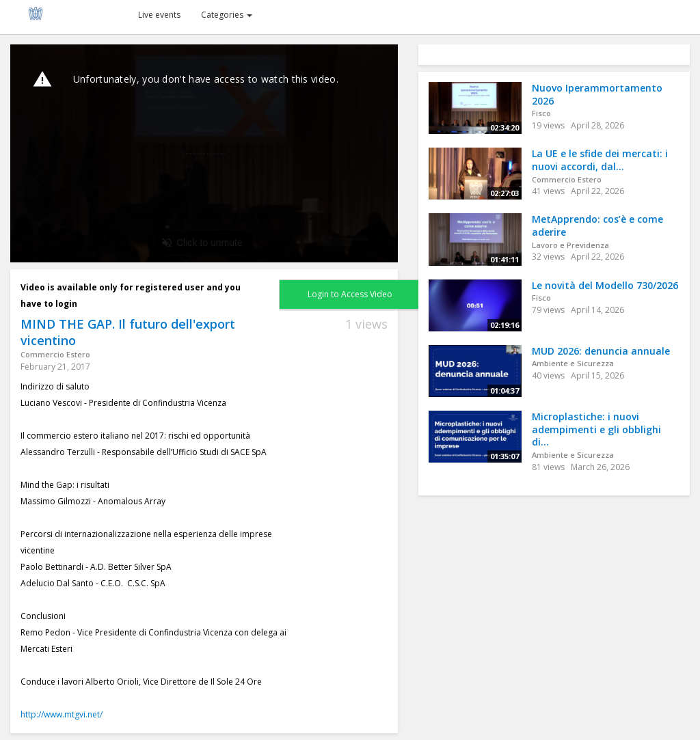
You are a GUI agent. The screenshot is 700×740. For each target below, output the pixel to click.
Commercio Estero (55, 354)
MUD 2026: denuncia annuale (601, 351)
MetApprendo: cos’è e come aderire (597, 225)
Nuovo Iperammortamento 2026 (597, 94)
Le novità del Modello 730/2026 (605, 285)
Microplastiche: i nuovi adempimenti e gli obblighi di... (596, 429)
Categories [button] (227, 15)
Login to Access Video (350, 294)
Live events (159, 15)
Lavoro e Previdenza (570, 245)
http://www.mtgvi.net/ (62, 714)
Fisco (541, 113)
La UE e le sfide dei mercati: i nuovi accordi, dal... (600, 160)
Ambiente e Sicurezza (573, 363)
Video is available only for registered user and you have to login (131, 296)
